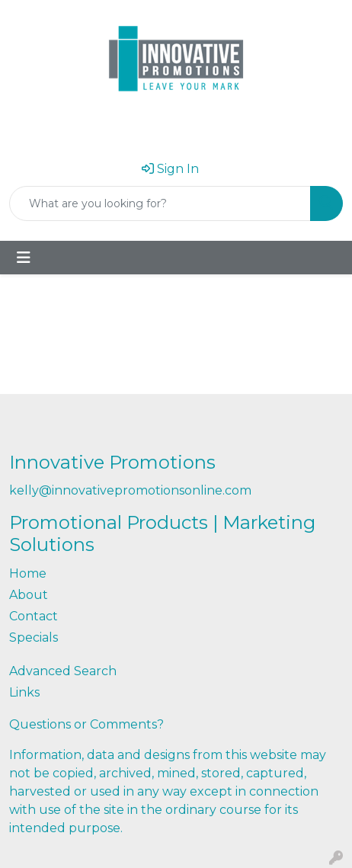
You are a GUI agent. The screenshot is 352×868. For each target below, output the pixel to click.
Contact (34, 616)
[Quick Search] (160, 203)
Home (28, 573)
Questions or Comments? (86, 724)
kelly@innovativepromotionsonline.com (130, 490)
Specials (34, 637)
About (29, 595)
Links (24, 692)
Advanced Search (63, 671)
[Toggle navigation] (24, 258)
